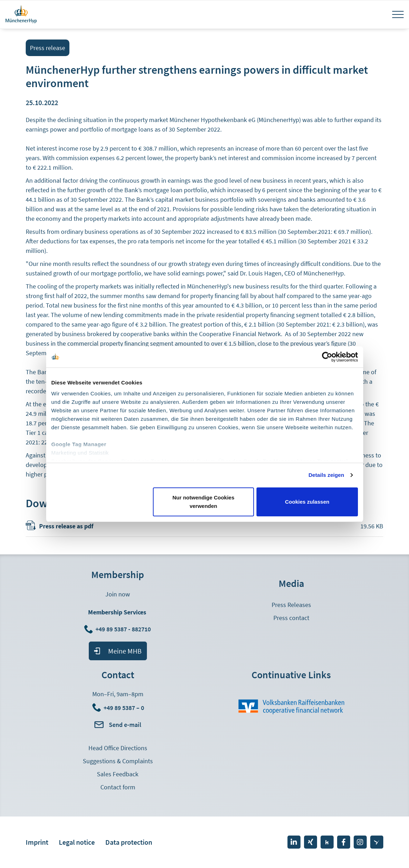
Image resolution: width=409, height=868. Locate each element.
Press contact (291, 618)
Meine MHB (125, 651)
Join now (118, 594)
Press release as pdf (66, 526)
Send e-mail (125, 725)
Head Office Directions (118, 748)
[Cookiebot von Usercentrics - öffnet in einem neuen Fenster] (327, 357)
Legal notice (77, 842)
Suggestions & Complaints (118, 761)
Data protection (129, 842)
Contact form (118, 787)
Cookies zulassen (307, 502)
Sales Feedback (118, 774)
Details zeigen (326, 475)
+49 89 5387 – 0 (124, 708)
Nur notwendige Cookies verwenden (203, 502)
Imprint (37, 842)
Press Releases (291, 605)
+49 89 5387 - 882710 (124, 629)
